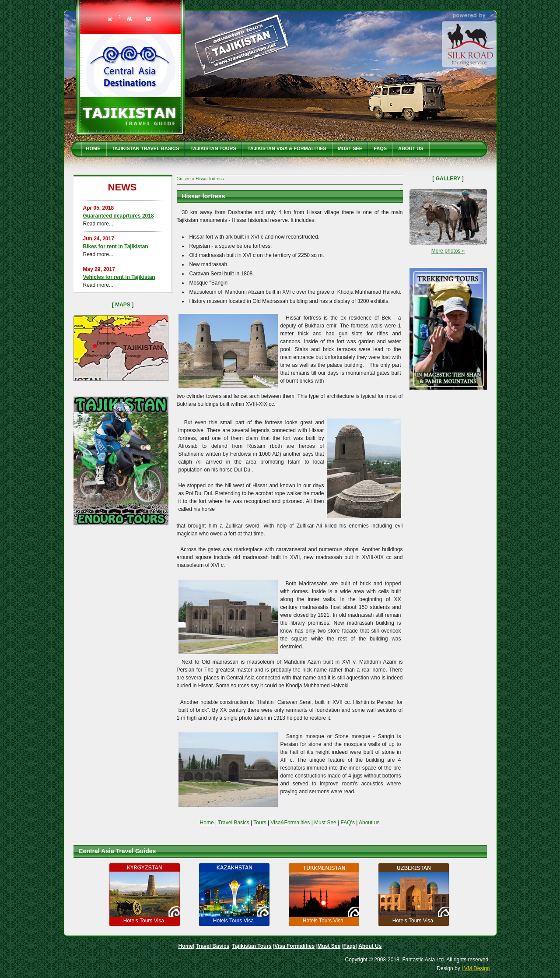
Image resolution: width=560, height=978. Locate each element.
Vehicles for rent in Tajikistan (119, 277)
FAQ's (348, 823)
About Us (411, 148)
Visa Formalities (294, 946)
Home (93, 148)
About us (369, 823)
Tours (260, 823)
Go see (184, 179)
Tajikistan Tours (213, 148)
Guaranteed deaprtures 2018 (119, 216)
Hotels (131, 921)
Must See (350, 148)
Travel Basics (234, 823)
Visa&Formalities (290, 823)
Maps (123, 305)
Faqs (380, 148)
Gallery (448, 179)
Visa (159, 921)
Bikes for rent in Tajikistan (116, 246)
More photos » (448, 251)
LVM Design (476, 968)
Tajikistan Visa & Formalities (287, 148)
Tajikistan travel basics (146, 148)
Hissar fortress (210, 179)
